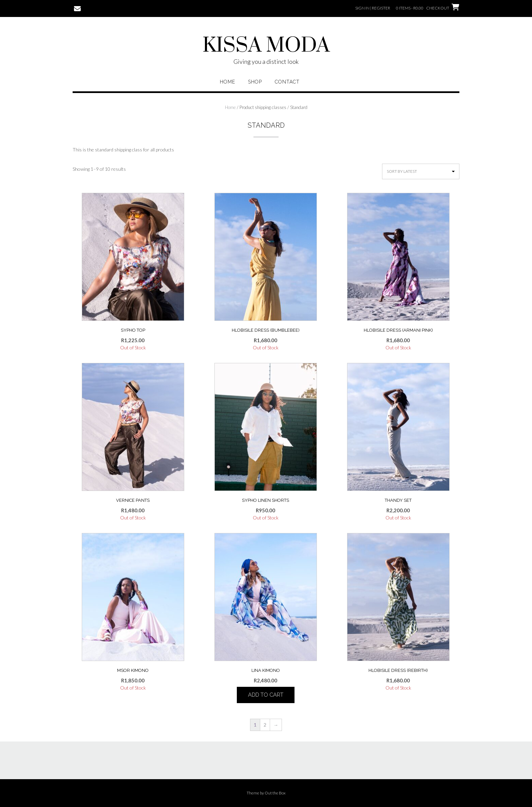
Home (227, 82)
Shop (255, 82)
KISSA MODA (266, 46)
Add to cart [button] (266, 695)
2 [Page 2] (265, 725)
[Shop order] (421, 171)
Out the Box (275, 793)
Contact (287, 82)
